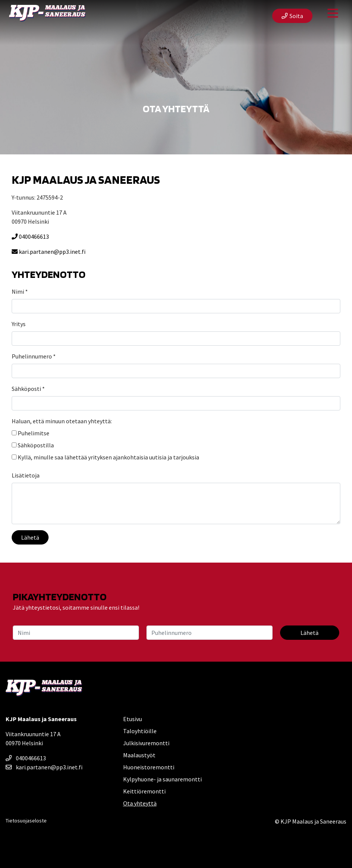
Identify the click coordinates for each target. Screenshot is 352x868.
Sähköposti (28, 389)
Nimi (20, 291)
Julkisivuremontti (146, 743)
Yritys (19, 324)
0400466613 (30, 236)
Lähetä (30, 537)
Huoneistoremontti (149, 767)
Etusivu (133, 719)
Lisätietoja (26, 475)
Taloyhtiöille (140, 731)
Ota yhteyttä (140, 803)
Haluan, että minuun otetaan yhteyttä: (62, 421)
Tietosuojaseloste (26, 821)
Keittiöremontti (144, 791)
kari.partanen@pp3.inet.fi (49, 252)
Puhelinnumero (34, 356)
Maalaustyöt (139, 755)
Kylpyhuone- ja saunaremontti (162, 779)
